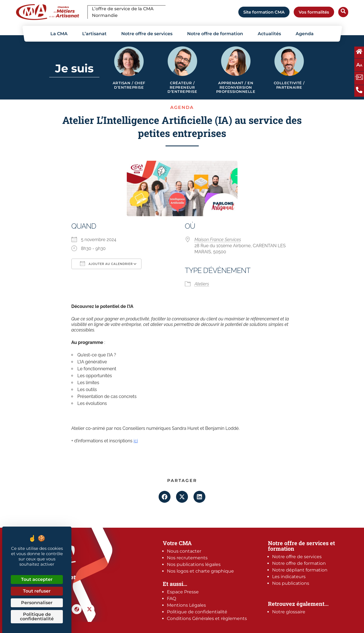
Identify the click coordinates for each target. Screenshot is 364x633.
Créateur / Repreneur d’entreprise (182, 87)
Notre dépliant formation (300, 570)
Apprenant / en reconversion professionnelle (236, 87)
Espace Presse (183, 592)
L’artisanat (94, 34)
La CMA (59, 34)
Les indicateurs (289, 577)
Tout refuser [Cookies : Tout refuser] (37, 591)
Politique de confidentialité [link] (37, 617)
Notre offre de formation (215, 34)
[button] (165, 497)
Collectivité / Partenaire (289, 85)
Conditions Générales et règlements (207, 618)
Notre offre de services (147, 34)
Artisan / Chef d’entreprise (129, 85)
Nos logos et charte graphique (200, 571)
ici (136, 441)
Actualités (269, 34)
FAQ (171, 598)
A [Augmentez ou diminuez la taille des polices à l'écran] (359, 65)
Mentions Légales (186, 605)
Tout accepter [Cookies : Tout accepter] (37, 579)
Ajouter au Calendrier (106, 264)
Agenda (305, 34)
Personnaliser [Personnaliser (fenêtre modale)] (37, 603)
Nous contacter (184, 551)
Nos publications (291, 583)
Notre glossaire (289, 612)
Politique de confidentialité (197, 612)
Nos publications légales (194, 564)
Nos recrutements (187, 558)
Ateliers (202, 284)
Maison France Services (218, 240)
